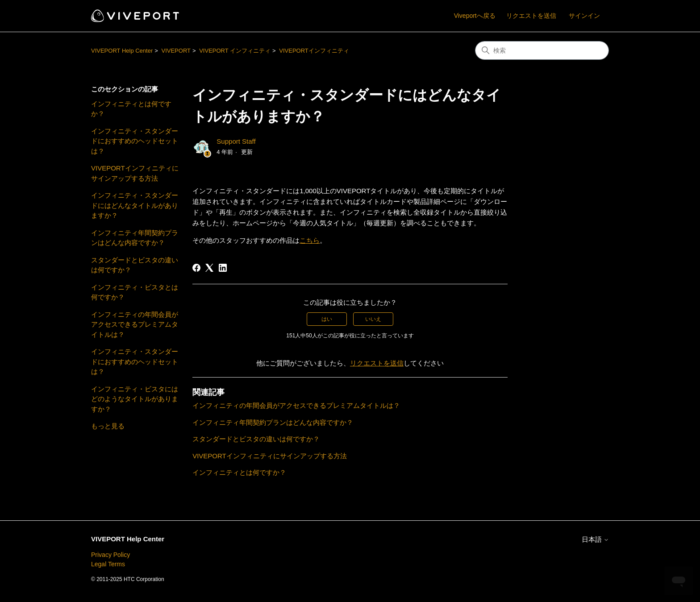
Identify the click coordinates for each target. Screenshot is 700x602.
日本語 (595, 539)
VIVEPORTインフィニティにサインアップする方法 (135, 173)
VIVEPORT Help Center (122, 51)
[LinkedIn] (223, 268)
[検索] (542, 50)
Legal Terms (108, 564)
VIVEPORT (176, 51)
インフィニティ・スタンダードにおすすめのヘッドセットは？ (135, 141)
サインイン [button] (584, 16)
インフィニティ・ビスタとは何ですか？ (135, 292)
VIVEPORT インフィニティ (235, 51)
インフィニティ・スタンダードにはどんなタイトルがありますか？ (135, 205)
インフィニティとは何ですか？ (131, 109)
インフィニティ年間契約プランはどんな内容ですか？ (135, 238)
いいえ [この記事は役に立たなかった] (373, 319)
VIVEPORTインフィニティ (314, 51)
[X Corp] (209, 268)
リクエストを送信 (531, 16)
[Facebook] (196, 268)
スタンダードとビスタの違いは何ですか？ (135, 265)
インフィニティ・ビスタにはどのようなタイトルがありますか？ (135, 399)
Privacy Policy (110, 555)
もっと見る (108, 426)
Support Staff (236, 141)
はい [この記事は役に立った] (327, 319)
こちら (310, 240)
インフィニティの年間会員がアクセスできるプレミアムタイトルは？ (135, 324)
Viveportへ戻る (475, 16)
